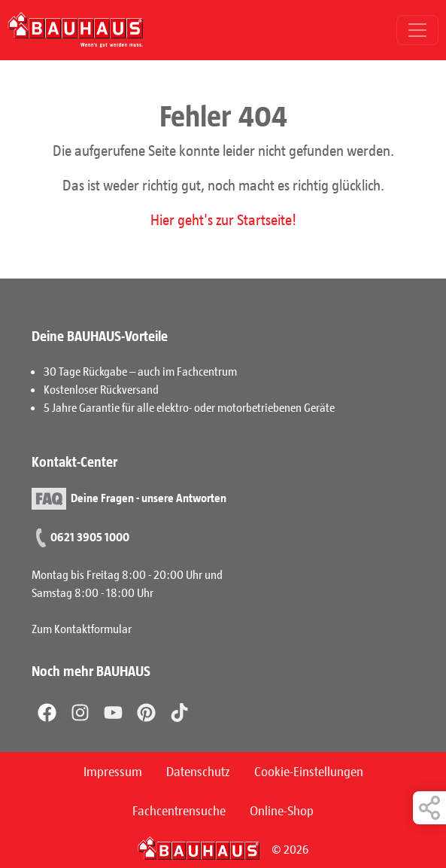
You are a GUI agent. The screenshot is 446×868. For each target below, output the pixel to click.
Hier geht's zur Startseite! (223, 219)
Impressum (113, 771)
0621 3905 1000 (90, 536)
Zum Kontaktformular (82, 628)
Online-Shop (282, 810)
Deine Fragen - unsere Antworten (149, 497)
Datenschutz (198, 771)
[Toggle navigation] (417, 30)
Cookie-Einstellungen (309, 771)
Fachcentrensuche (179, 810)
